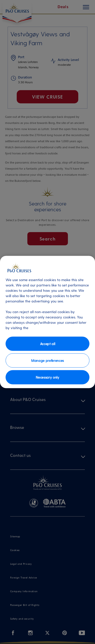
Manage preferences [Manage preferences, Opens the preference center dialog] (48, 360)
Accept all (48, 343)
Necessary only (48, 377)
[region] (48, 322)
